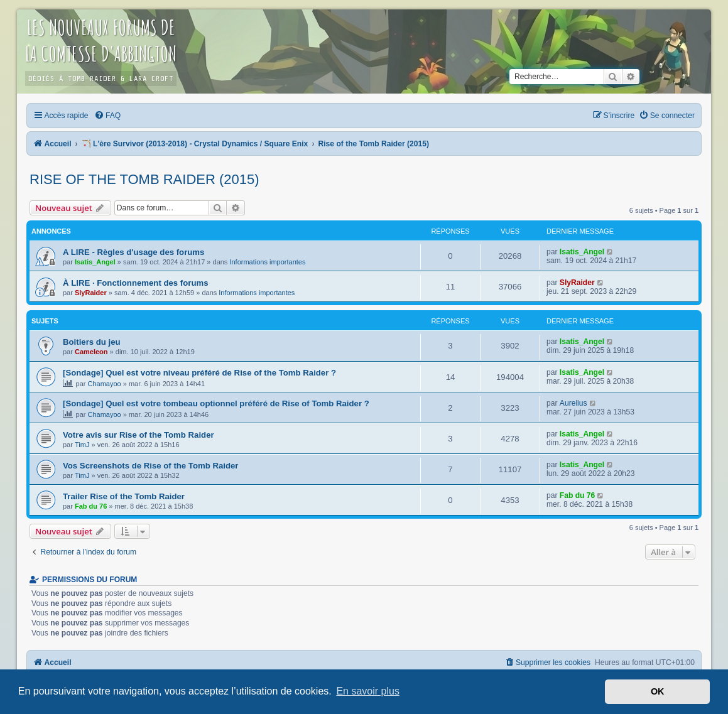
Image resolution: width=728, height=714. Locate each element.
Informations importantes (267, 262)
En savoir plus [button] (368, 691)
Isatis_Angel (95, 262)
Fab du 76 (91, 506)
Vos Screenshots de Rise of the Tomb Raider (150, 466)
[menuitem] (107, 116)
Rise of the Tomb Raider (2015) (144, 179)
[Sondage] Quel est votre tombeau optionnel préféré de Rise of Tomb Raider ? (216, 403)
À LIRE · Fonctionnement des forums (136, 283)
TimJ (82, 445)
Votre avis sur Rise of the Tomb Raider (139, 435)
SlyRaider (91, 293)
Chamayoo (105, 384)
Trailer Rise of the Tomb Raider (124, 496)
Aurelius (573, 403)
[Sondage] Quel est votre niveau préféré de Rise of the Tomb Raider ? (199, 373)
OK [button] (658, 691)
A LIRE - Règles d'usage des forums (133, 252)
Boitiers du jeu (92, 342)
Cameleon (91, 352)
